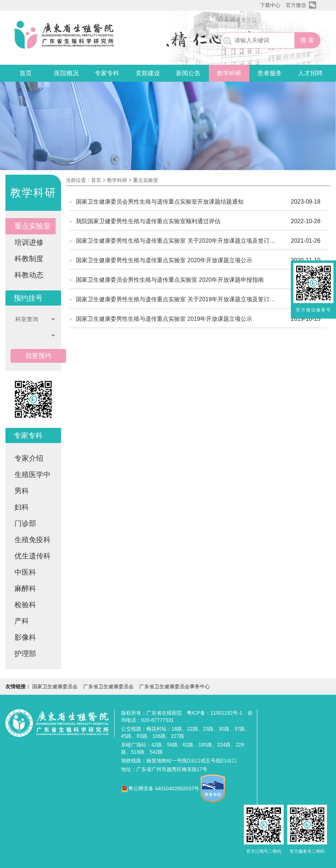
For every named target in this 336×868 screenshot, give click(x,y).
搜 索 (307, 40)
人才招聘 (310, 73)
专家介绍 (29, 458)
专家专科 (107, 73)
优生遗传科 (33, 556)
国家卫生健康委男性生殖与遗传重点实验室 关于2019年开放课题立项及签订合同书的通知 (176, 302)
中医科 (25, 572)
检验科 (25, 605)
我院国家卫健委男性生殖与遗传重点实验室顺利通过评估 (148, 221)
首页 (26, 73)
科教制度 (29, 259)
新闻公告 (188, 73)
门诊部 (25, 523)
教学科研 (229, 73)
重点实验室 (33, 226)
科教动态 (29, 275)
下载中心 (270, 5)
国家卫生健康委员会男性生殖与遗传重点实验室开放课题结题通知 (160, 202)
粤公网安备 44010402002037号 (164, 788)
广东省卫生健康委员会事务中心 (175, 686)
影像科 (25, 637)
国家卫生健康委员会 (55, 686)
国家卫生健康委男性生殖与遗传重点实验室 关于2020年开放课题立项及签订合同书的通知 (176, 244)
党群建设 (148, 73)
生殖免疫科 (33, 540)
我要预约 (38, 356)
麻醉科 (25, 588)
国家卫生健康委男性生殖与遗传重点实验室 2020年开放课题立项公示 (164, 260)
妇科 (22, 507)
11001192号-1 (226, 713)
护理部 (25, 654)
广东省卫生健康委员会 (108, 686)
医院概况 (66, 73)
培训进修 (29, 242)
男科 (22, 491)
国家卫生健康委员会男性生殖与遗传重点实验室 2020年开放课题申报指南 (170, 280)
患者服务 (270, 73)
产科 (22, 621)
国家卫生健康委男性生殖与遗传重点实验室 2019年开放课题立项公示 (164, 319)
